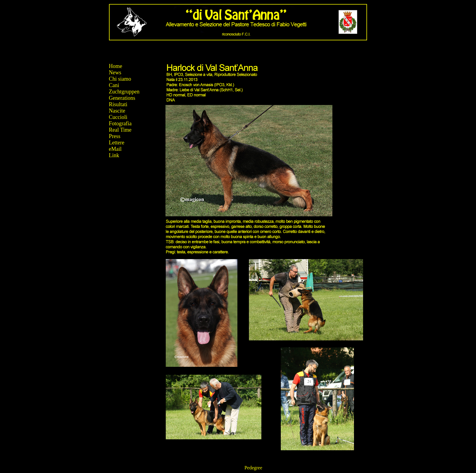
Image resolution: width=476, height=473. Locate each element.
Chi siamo (120, 79)
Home (116, 66)
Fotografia (120, 123)
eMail (115, 149)
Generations (122, 98)
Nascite (117, 111)
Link (114, 155)
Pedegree (253, 468)
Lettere (117, 143)
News (115, 73)
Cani (114, 85)
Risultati (118, 104)
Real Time (120, 130)
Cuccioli (118, 117)
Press (115, 136)
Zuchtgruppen (124, 92)
